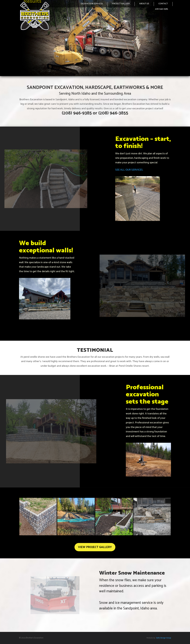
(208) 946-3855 (113, 113)
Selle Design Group (163, 638)
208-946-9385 (162, 9)
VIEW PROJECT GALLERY (95, 547)
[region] (95, 38)
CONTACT (163, 4)
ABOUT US (144, 4)
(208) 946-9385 (77, 113)
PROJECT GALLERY (121, 4)
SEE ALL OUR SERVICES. (129, 170)
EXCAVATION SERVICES (92, 4)
